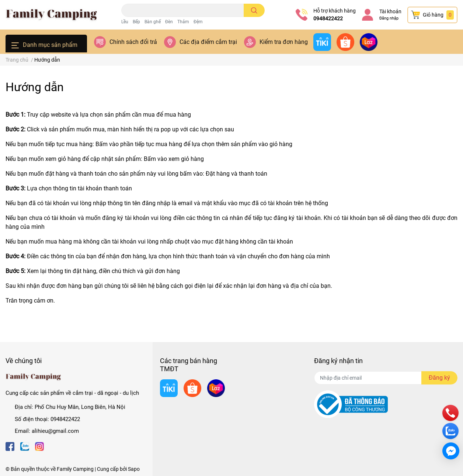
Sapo (134, 469)
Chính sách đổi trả (133, 42)
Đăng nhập (389, 18)
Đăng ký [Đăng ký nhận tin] (439, 378)
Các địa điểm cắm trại (208, 42)
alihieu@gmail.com (55, 431)
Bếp (136, 22)
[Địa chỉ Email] (386, 378)
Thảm (183, 22)
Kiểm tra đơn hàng (284, 42)
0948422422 (328, 18)
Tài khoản (390, 11)
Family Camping (75, 469)
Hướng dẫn (35, 87)
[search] (254, 10)
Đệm (198, 22)
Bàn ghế (153, 22)
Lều (125, 22)
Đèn (169, 22)
